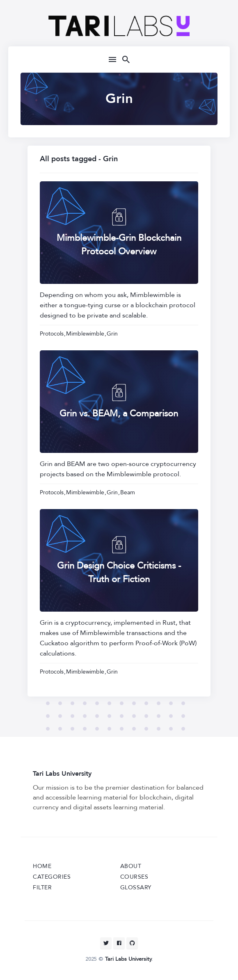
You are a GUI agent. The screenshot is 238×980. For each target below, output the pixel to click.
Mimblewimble (85, 334)
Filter (42, 887)
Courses (134, 877)
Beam (128, 492)
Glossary (136, 887)
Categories (52, 877)
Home (42, 866)
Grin (112, 334)
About (131, 866)
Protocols (52, 334)
